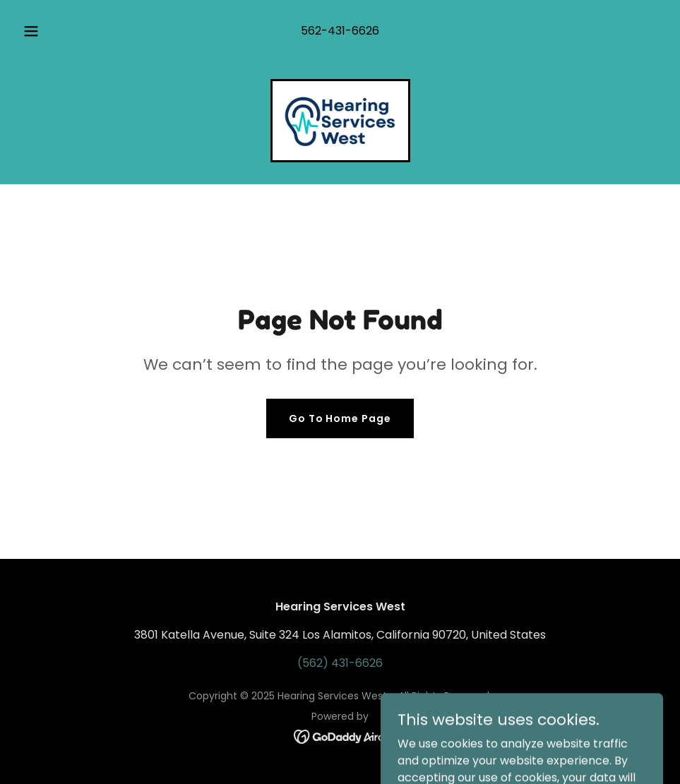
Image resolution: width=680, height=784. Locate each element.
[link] (340, 121)
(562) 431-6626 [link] (340, 663)
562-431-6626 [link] (340, 31)
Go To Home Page (340, 418)
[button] (46, 31)
